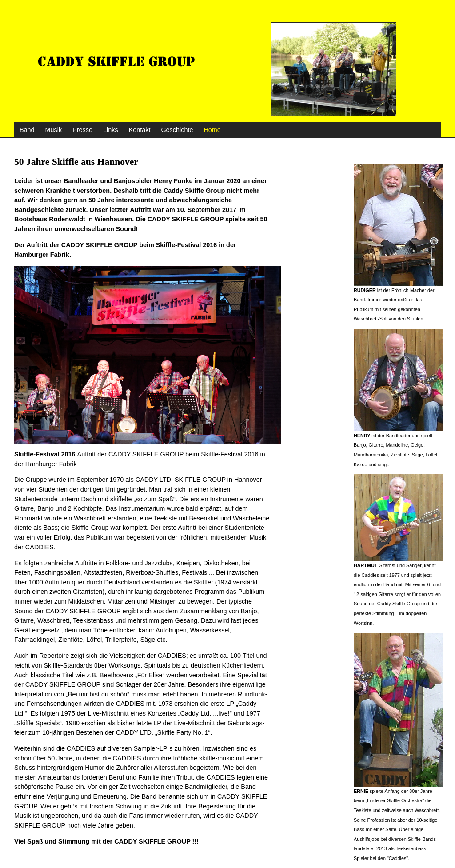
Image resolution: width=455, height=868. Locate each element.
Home (212, 130)
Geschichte (177, 130)
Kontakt (140, 130)
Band (27, 130)
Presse (82, 130)
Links (111, 130)
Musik (54, 130)
